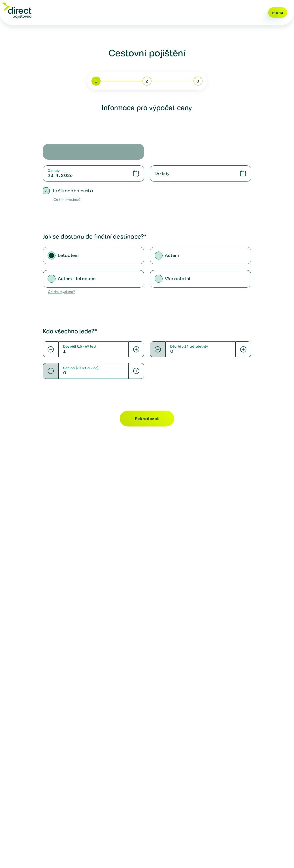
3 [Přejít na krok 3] (198, 81)
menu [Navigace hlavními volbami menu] (278, 12)
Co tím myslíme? (67, 199)
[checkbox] (46, 191)
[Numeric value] (93, 351)
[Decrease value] (51, 349)
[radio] (52, 255)
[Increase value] (136, 349)
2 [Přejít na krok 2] (147, 81)
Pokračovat (147, 419)
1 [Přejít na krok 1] (96, 81)
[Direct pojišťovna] (17, 10)
